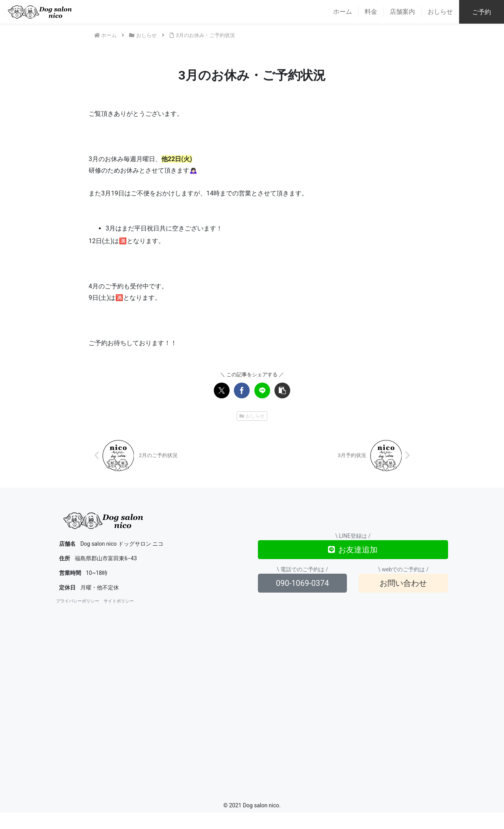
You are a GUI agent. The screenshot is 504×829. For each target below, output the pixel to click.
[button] (282, 390)
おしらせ (252, 416)
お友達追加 (353, 550)
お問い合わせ (403, 583)
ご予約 (482, 12)
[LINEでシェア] (262, 390)
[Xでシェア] (222, 390)
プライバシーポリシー (78, 601)
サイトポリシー (119, 601)
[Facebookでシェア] (242, 390)
